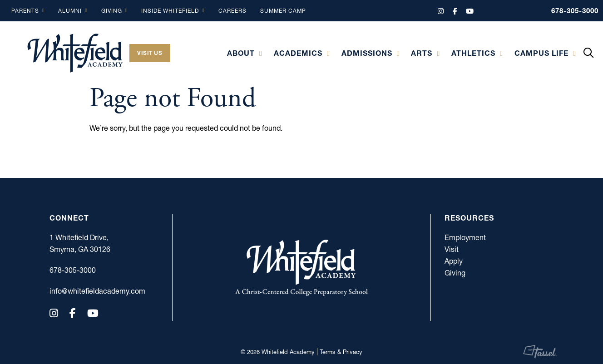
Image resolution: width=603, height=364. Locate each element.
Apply (454, 261)
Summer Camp (283, 11)
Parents (25, 11)
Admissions (367, 53)
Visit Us (150, 53)
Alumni (70, 11)
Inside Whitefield (170, 11)
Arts (422, 53)
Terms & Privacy (341, 352)
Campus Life (541, 53)
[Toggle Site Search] (588, 53)
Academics (298, 53)
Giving (112, 11)
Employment (465, 237)
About (241, 53)
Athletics (473, 53)
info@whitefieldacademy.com (84, 291)
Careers (232, 11)
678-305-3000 (575, 11)
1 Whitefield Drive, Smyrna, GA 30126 (80, 243)
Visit (452, 249)
